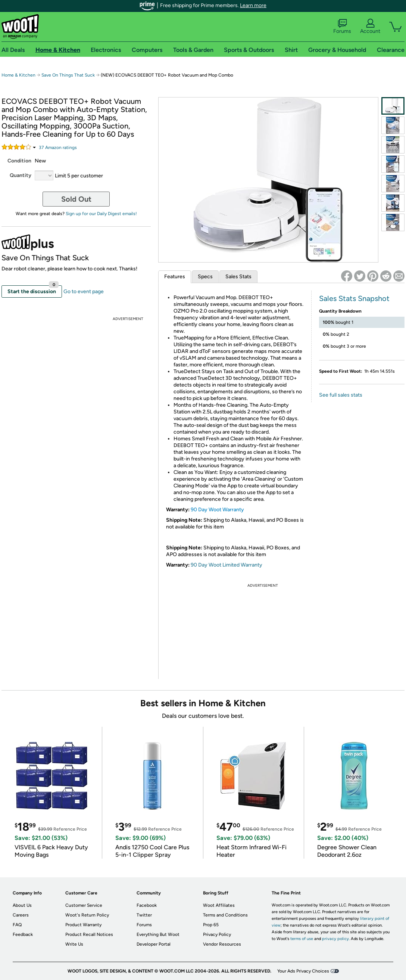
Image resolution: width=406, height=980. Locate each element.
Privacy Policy (217, 934)
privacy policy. (336, 939)
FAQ (17, 925)
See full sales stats (341, 395)
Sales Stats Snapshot (354, 298)
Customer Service (84, 905)
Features (175, 277)
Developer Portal (154, 944)
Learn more (253, 5)
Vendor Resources (222, 944)
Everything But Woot (158, 934)
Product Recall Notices (89, 934)
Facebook (147, 905)
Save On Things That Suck (68, 75)
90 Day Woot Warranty (217, 510)
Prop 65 (211, 925)
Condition (19, 161)
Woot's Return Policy (87, 915)
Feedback (23, 934)
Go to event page (84, 291)
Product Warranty (83, 925)
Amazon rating (58, 148)
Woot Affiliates (219, 905)
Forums (342, 27)
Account (370, 27)
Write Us (74, 944)
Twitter (144, 915)
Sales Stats (238, 277)
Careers (21, 915)
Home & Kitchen (18, 75)
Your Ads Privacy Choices (303, 971)
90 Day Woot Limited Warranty (227, 565)
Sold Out (76, 199)
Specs (205, 277)
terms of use (302, 939)
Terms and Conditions (225, 915)
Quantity (21, 175)
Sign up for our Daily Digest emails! (101, 214)
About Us (22, 905)
